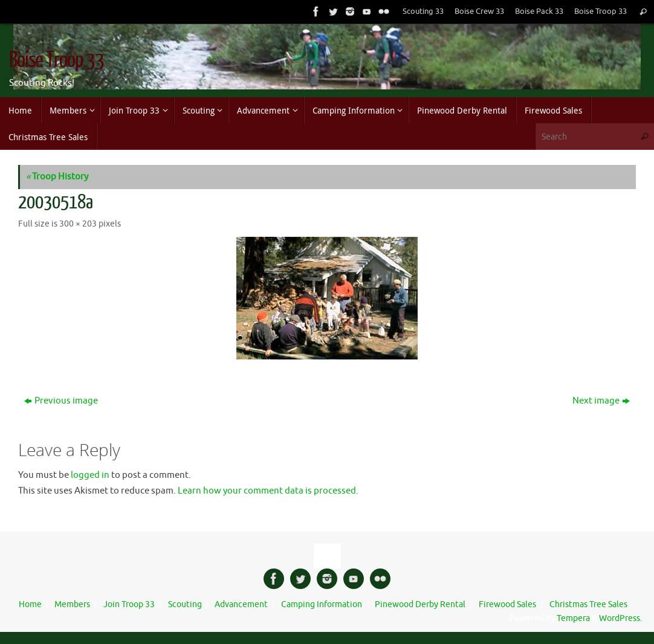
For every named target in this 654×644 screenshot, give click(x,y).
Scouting (185, 604)
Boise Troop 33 (601, 11)
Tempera (573, 618)
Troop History (57, 177)
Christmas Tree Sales (588, 604)
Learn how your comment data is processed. (268, 491)
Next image (601, 401)
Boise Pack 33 (539, 11)
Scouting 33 (423, 11)
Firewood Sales (507, 604)
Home (30, 604)
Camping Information (322, 604)
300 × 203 (78, 224)
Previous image (61, 401)
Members (72, 604)
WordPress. (620, 618)
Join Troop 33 (129, 604)
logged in (90, 475)
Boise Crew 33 (479, 11)
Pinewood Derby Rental (420, 604)
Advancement (241, 604)
